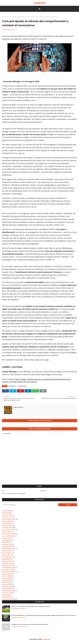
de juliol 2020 (7, 553)
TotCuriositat (10, 17)
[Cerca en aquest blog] (30, 505)
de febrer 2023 (7, 528)
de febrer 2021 (7, 544)
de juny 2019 (6, 578)
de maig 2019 (7, 580)
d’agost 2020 (7, 551)
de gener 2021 (7, 547)
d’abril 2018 (6, 595)
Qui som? (43, 491)
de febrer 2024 (7, 517)
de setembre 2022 (8, 530)
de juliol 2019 (6, 576)
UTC (23, 407)
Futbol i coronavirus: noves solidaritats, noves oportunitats (31, 606)
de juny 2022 (6, 532)
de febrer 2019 (7, 587)
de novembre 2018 (8, 591)
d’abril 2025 (6, 513)
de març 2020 (7, 561)
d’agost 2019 (6, 574)
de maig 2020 (7, 557)
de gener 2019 (7, 589)
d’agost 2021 (6, 538)
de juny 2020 (6, 555)
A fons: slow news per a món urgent (14, 493)
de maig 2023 (7, 523)
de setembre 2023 (8, 519)
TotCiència (12, 386)
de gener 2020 (7, 565)
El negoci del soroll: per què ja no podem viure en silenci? (30, 624)
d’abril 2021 (6, 542)
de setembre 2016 (8, 599)
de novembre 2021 (8, 536)
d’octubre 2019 (7, 570)
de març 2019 (7, 584)
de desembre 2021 (8, 534)
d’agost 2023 (6, 521)
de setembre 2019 (8, 572)
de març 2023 (7, 525)
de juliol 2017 (6, 597)
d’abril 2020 (6, 559)
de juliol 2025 (6, 511)
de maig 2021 (7, 540)
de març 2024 (7, 515)
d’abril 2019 (6, 582)
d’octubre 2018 (7, 593)
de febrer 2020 (7, 563)
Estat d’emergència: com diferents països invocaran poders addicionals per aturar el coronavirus (43, 615)
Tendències (40, 3)
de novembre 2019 (8, 568)
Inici (3, 17)
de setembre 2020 (8, 549)
